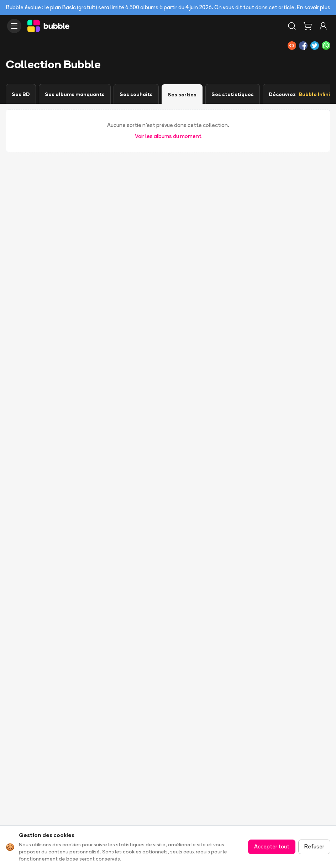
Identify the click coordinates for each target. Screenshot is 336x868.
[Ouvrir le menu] (14, 26)
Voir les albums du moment (168, 136)
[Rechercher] (292, 26)
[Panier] (308, 26)
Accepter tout (272, 846)
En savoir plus (314, 7)
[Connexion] (323, 26)
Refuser (314, 846)
